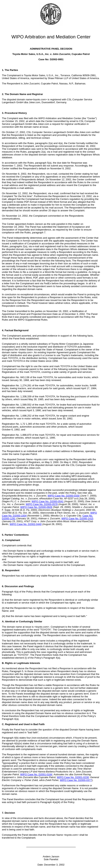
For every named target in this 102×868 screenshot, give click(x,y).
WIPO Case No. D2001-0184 (36, 774)
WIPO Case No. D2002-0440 (26, 524)
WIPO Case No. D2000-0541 (48, 501)
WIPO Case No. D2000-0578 (42, 504)
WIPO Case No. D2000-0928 (36, 507)
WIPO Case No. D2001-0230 (73, 777)
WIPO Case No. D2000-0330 (64, 496)
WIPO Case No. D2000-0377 (76, 780)
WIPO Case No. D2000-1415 (77, 518)
